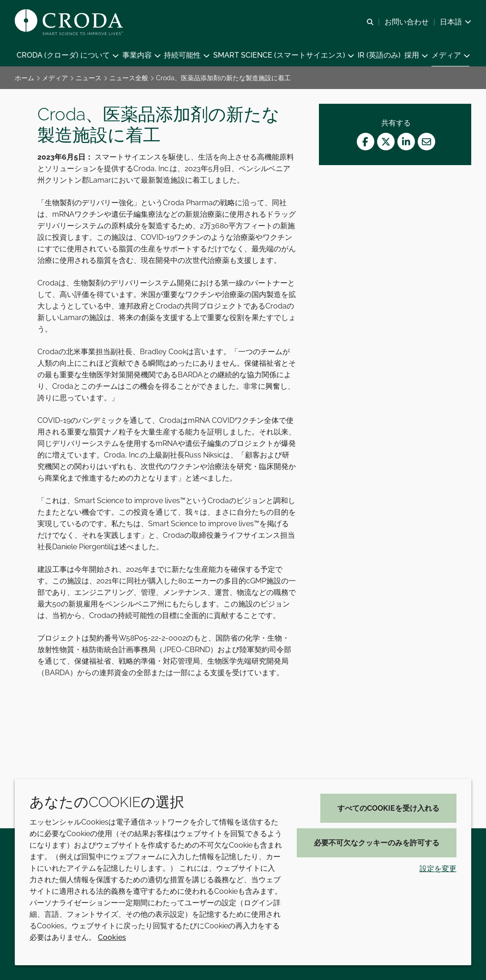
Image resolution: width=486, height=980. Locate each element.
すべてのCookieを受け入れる (388, 808)
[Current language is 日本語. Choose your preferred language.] (456, 22)
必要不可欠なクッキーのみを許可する (377, 843)
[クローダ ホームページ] (70, 22)
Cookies (112, 937)
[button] (67, 56)
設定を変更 (438, 869)
